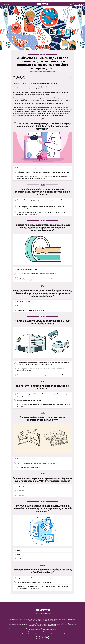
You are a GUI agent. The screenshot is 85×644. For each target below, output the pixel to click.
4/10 (43, 286)
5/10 (43, 316)
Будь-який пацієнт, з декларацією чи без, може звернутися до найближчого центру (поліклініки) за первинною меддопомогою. (45, 178)
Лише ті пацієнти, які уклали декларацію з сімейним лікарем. (45, 169)
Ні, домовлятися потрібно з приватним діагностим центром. (45, 579)
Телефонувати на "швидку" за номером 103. (45, 311)
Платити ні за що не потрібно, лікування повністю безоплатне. (45, 464)
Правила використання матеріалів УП (43, 616)
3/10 (43, 220)
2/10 (43, 184)
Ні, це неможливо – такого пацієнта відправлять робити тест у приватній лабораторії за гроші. (45, 208)
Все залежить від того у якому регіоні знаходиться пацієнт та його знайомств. (45, 376)
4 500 (45, 551)
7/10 (43, 412)
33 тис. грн (45, 496)
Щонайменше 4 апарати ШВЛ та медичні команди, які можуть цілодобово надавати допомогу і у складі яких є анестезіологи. (45, 396)
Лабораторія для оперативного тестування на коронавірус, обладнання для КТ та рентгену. (45, 406)
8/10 (43, 474)
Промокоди (74, 616)
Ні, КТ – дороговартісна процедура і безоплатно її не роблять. (45, 274)
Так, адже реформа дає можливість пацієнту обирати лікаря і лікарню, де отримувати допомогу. (45, 370)
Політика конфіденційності (25, 616)
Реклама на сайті (12, 616)
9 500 (45, 555)
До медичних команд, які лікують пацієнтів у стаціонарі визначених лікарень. (45, 307)
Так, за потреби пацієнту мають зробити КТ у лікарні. (45, 583)
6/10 (43, 381)
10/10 (43, 565)
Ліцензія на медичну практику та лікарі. (45, 401)
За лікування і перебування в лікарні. (45, 468)
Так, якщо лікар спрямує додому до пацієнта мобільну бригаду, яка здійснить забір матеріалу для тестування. (45, 202)
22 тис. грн (45, 492)
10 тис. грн (45, 487)
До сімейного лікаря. (45, 302)
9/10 (43, 501)
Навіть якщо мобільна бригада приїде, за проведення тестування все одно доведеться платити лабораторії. (45, 214)
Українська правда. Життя (37, 72)
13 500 (45, 560)
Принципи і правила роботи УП (62, 616)
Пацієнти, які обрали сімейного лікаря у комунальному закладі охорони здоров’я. (45, 173)
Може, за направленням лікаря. (45, 270)
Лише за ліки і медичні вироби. (45, 460)
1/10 (43, 119)
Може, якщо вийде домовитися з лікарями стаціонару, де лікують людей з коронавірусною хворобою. (45, 280)
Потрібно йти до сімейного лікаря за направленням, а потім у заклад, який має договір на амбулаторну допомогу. (45, 588)
